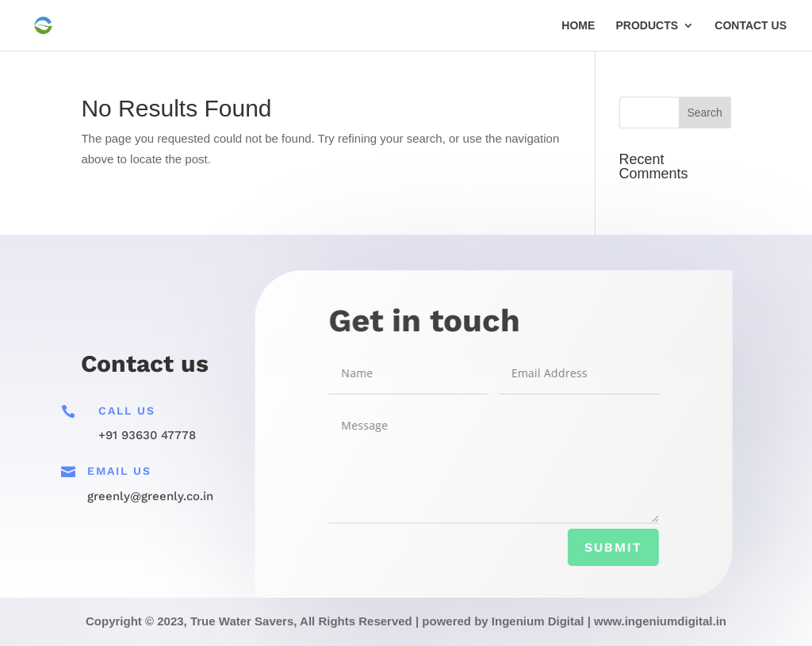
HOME (578, 26)
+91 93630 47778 (147, 435)
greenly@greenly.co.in (150, 496)
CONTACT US (751, 26)
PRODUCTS (647, 26)
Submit (612, 548)
